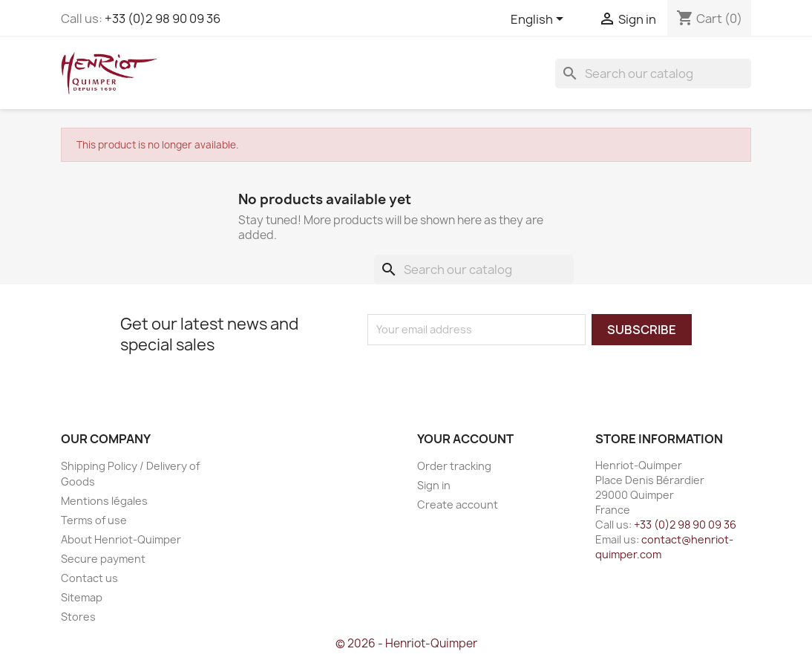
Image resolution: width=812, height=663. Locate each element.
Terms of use (94, 520)
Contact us (89, 578)
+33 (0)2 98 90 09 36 (163, 19)
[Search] (653, 74)
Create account (458, 504)
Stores (78, 617)
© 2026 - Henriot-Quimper (406, 643)
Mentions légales (104, 501)
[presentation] (491, 374)
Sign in (434, 485)
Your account (465, 439)
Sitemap (82, 597)
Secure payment (103, 559)
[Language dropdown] (540, 20)
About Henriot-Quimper (121, 539)
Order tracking (454, 466)
